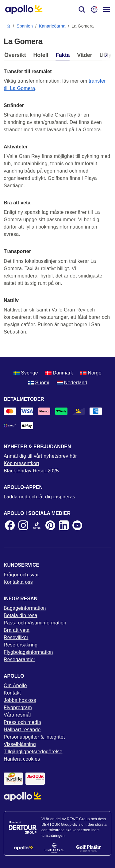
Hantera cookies (22, 759)
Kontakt (12, 693)
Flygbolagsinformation (28, 652)
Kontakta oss (18, 582)
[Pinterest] (50, 525)
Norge (91, 373)
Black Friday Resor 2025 (31, 471)
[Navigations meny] (106, 9)
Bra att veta (17, 630)
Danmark (59, 373)
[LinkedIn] (64, 525)
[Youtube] (77, 525)
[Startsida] (24, 9)
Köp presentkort (21, 463)
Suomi (39, 383)
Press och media (22, 722)
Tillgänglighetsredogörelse (33, 752)
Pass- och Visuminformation (35, 623)
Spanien (25, 26)
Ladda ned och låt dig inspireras (39, 497)
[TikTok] (37, 525)
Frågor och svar (21, 575)
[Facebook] (10, 525)
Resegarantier (19, 659)
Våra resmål (17, 715)
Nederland (72, 383)
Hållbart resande (22, 730)
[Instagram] (23, 525)
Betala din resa (21, 615)
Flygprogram (18, 708)
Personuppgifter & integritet (34, 737)
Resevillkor (16, 637)
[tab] (17, 57)
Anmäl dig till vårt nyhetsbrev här (40, 456)
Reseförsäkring (21, 645)
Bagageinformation (25, 608)
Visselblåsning (20, 744)
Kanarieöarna (52, 26)
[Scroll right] (106, 56)
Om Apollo (15, 685)
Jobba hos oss (20, 700)
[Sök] (82, 9)
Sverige (26, 373)
